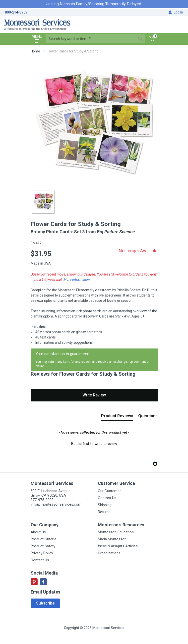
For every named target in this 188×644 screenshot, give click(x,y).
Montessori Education (116, 532)
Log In (176, 12)
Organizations (109, 553)
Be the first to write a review (94, 444)
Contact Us (107, 498)
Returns (104, 512)
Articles (118, 546)
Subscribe (45, 603)
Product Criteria (43, 539)
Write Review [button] (94, 395)
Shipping (105, 505)
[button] (94, 443)
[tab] (117, 417)
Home (35, 51)
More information (77, 280)
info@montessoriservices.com (56, 504)
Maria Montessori (112, 539)
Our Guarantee (110, 491)
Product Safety (43, 546)
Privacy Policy (42, 553)
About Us (38, 532)
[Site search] (91, 39)
